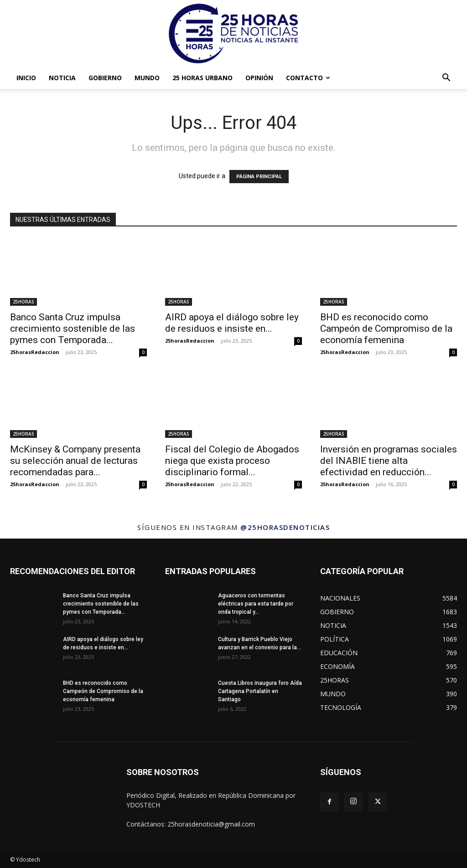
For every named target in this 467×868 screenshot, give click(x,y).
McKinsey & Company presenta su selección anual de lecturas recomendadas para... (75, 461)
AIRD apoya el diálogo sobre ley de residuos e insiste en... (232, 323)
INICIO (26, 78)
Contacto (308, 78)
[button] (446, 79)
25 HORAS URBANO (202, 78)
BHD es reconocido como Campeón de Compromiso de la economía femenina (386, 329)
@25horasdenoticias (285, 527)
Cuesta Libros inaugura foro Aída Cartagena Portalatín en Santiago (260, 691)
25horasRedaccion (35, 352)
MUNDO (147, 78)
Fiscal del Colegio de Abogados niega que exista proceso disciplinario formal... (232, 461)
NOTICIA (62, 78)
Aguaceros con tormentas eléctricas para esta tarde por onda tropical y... (256, 604)
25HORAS (23, 302)
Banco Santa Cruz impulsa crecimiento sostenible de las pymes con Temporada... (73, 329)
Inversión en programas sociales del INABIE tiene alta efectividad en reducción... (389, 461)
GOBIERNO (105, 78)
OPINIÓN (259, 78)
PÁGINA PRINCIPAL (259, 177)
